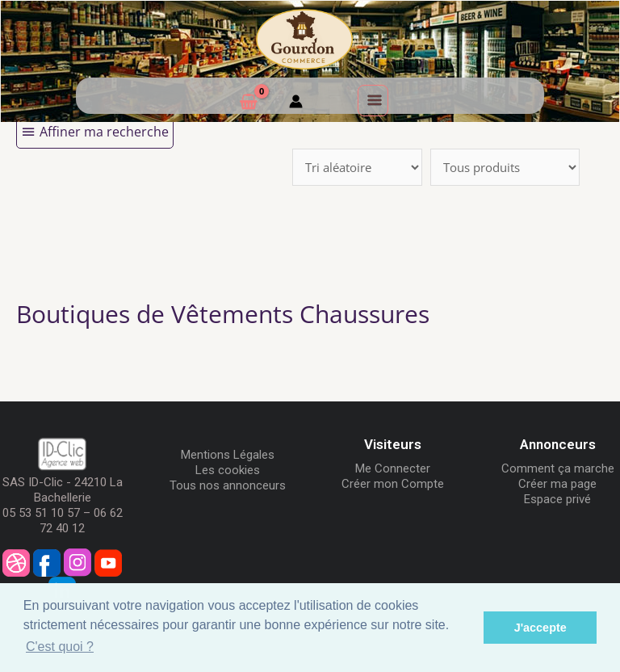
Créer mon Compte (393, 484)
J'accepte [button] (540, 628)
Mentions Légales (228, 455)
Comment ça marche (558, 468)
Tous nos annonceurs (228, 485)
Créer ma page (557, 484)
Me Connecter (393, 468)
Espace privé (557, 499)
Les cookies (228, 470)
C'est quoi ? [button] (60, 647)
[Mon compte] (296, 103)
